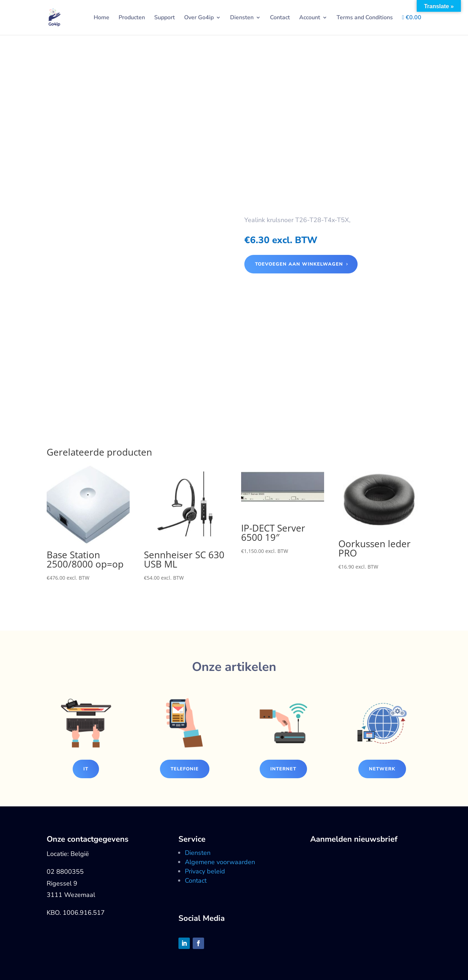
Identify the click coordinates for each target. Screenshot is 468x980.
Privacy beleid (205, 871)
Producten (132, 18)
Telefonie (185, 769)
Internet (283, 769)
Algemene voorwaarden (220, 862)
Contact (280, 18)
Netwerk (382, 769)
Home (102, 18)
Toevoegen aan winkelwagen (299, 264)
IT (86, 769)
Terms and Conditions (365, 18)
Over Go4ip (199, 18)
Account (310, 18)
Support (165, 18)
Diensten (242, 18)
